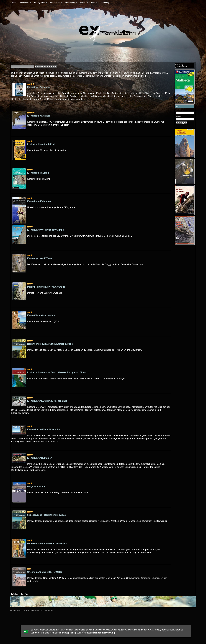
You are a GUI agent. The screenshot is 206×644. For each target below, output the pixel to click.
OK (26, 631)
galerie (83, 3)
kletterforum (70, 3)
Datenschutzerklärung (103, 633)
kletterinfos (24, 3)
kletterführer (55, 3)
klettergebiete (39, 3)
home (14, 3)
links (93, 3)
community (105, 3)
